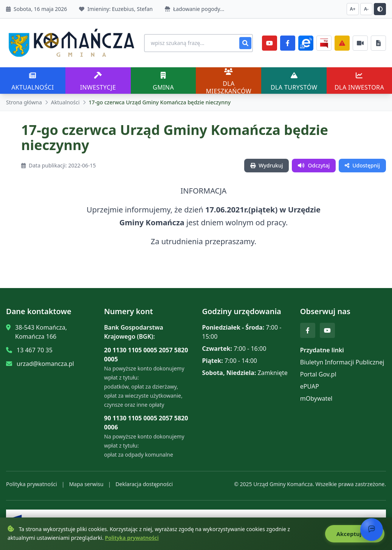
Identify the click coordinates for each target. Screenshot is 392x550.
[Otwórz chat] (372, 530)
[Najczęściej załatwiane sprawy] (360, 43)
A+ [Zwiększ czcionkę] (353, 9)
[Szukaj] (245, 43)
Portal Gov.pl (318, 374)
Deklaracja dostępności (144, 484)
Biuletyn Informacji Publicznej (342, 362)
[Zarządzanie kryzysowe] (342, 43)
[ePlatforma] (306, 43)
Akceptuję (355, 534)
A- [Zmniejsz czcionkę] (366, 9)
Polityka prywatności (32, 484)
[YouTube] (270, 43)
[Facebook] (288, 43)
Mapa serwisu (86, 484)
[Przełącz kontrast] (380, 9)
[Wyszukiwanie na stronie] (198, 43)
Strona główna (24, 102)
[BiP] (324, 43)
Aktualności (65, 102)
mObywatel (316, 398)
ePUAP (310, 386)
